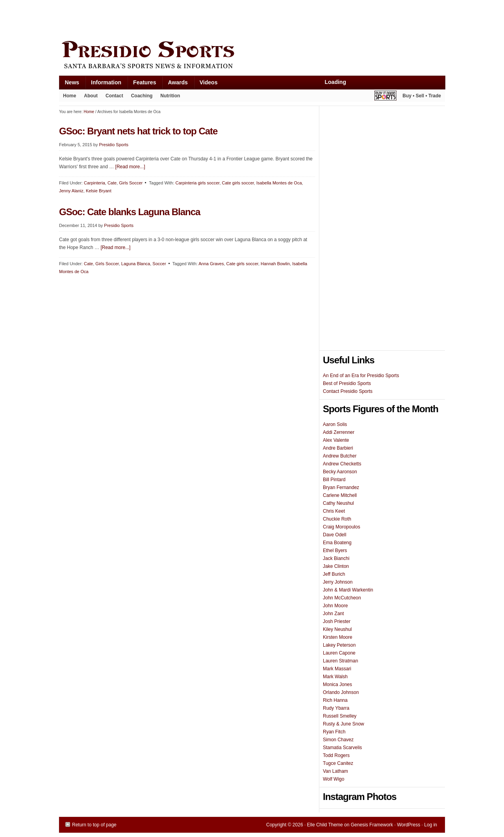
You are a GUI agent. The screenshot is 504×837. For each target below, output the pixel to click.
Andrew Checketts (342, 464)
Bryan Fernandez (341, 487)
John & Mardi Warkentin (348, 590)
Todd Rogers (336, 755)
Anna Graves (211, 264)
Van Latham (335, 771)
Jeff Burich (334, 574)
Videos (209, 82)
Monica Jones (337, 684)
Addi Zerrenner (339, 432)
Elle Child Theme (325, 825)
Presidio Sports (252, 56)
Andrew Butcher (340, 456)
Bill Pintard (334, 480)
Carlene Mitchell (340, 495)
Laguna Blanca (136, 264)
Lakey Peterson (339, 645)
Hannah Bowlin (275, 264)
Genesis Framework (372, 825)
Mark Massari (337, 669)
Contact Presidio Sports (348, 391)
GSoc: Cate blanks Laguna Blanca (130, 212)
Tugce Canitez (338, 763)
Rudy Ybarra (336, 708)
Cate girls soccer (238, 183)
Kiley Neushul (337, 629)
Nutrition (170, 96)
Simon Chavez (338, 740)
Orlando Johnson (341, 692)
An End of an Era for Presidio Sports (361, 376)
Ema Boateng (337, 543)
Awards (175, 84)
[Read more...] (130, 167)
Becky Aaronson (340, 472)
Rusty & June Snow (344, 724)
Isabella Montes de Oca (279, 183)
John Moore (335, 606)
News (69, 84)
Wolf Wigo (334, 779)
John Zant (333, 614)
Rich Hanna (335, 700)
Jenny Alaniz (71, 191)
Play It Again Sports (385, 97)
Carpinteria (94, 183)
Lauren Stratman (340, 661)
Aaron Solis (335, 424)
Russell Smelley (340, 716)
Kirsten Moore (338, 637)
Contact (114, 96)
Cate (112, 183)
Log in (431, 825)
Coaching (142, 96)
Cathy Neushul (338, 503)
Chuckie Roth (337, 519)
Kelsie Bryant (99, 191)
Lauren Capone (339, 653)
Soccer (159, 264)
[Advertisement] (202, 19)
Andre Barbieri (338, 448)
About (89, 97)
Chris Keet (334, 511)
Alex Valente (336, 440)
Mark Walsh (335, 677)
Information (103, 84)
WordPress (409, 825)
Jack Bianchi (336, 558)
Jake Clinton (336, 566)
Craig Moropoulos (342, 527)
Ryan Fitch (334, 732)
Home (69, 96)
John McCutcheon (342, 598)
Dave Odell (334, 535)
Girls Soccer (131, 183)
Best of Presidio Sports (347, 383)
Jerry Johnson (338, 582)
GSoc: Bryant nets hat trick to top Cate (138, 131)
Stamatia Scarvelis (342, 748)
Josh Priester (337, 621)
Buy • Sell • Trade (422, 96)
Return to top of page (94, 825)
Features (142, 84)
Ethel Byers (335, 551)
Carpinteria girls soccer (198, 183)
